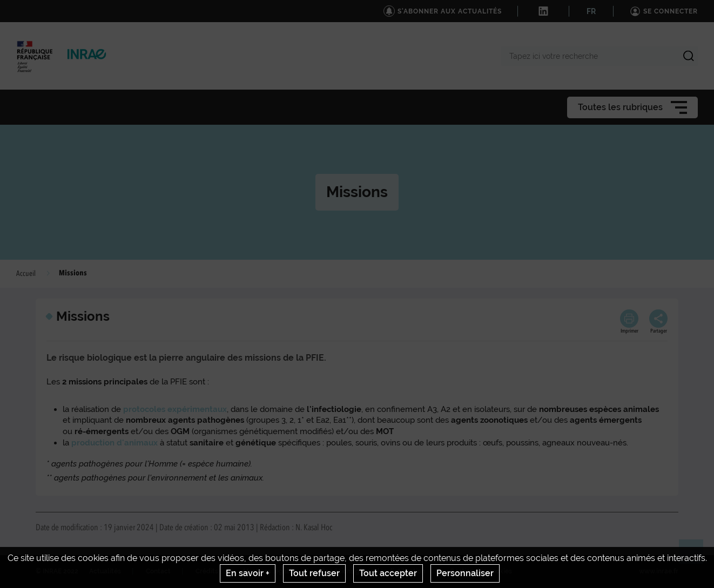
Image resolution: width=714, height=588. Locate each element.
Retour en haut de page (696, 556)
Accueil (26, 274)
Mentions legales (270, 571)
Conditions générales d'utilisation (373, 571)
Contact (158, 571)
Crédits (207, 571)
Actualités (105, 571)
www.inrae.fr (659, 571)
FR (591, 11)
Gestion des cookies (481, 571)
